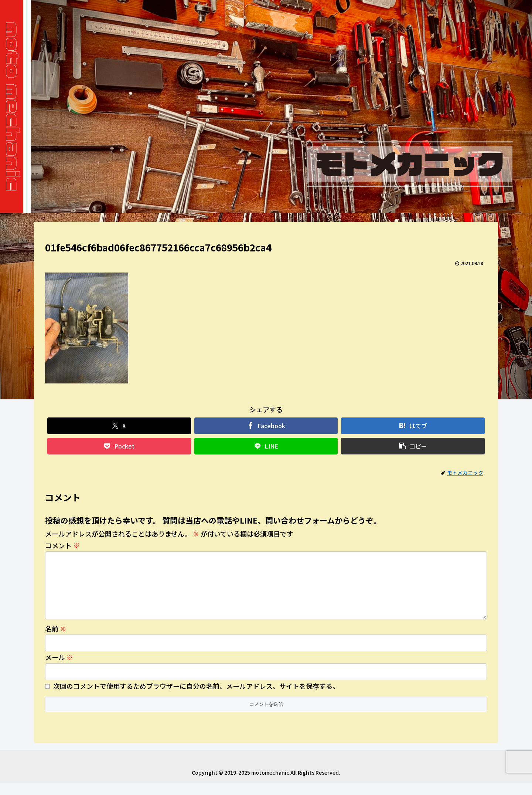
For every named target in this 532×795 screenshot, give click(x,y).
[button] (413, 446)
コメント (62, 545)
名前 (56, 640)
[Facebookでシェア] (266, 426)
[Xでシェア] (119, 426)
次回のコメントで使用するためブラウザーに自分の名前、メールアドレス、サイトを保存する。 (196, 698)
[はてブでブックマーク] (413, 426)
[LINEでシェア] (266, 446)
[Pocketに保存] (119, 446)
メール (59, 669)
